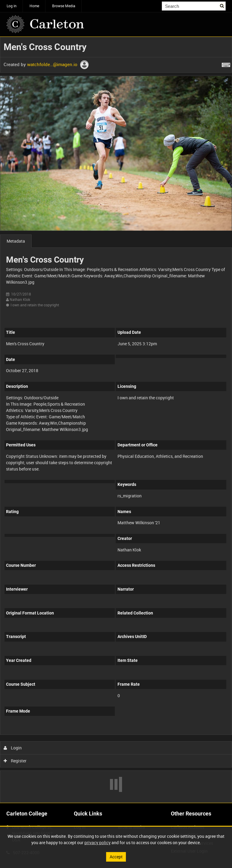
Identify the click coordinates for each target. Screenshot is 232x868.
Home (34, 6)
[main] (116, 420)
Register (15, 761)
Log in (12, 6)
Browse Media (64, 6)
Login (13, 748)
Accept (116, 857)
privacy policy (97, 842)
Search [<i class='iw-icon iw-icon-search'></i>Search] (222, 5)
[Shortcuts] (226, 64)
